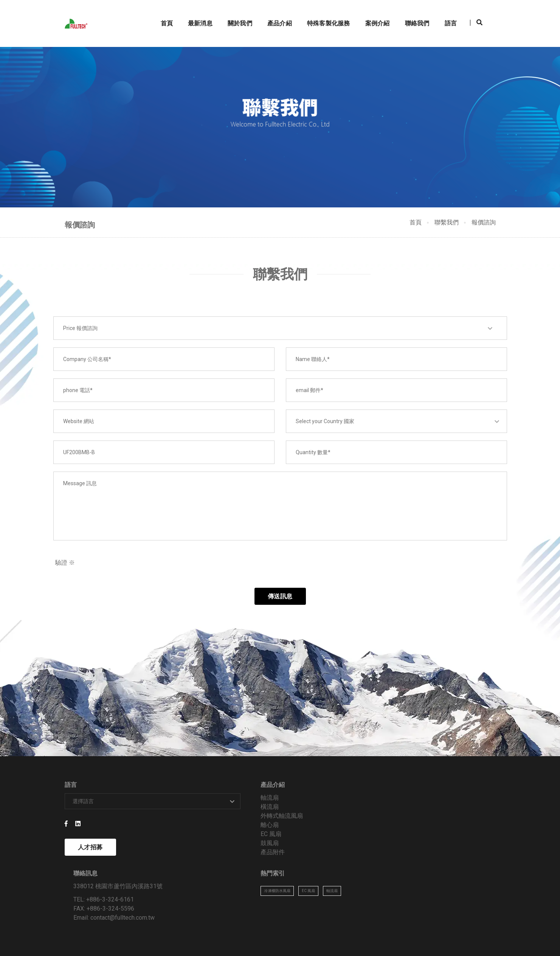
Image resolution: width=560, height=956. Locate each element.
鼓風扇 (195, 858)
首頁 (161, 13)
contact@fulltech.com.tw (346, 854)
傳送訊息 (280, 607)
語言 (445, 13)
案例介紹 (372, 13)
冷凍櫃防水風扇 (424, 817)
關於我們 (234, 13)
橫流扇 (195, 821)
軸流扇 (195, 812)
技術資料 (462, 933)
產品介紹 (274, 13)
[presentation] (351, 576)
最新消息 (195, 13)
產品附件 (199, 867)
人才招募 (90, 862)
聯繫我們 (447, 226)
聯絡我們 (412, 13)
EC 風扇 (197, 849)
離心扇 (195, 840)
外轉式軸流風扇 (208, 831)
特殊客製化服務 (323, 13)
